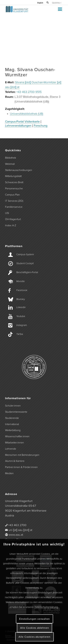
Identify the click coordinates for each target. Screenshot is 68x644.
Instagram (22, 325)
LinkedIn (21, 307)
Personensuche (14, 189)
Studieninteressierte (16, 412)
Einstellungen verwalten (34, 619)
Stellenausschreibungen (19, 170)
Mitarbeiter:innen (15, 443)
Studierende (12, 418)
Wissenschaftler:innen (17, 436)
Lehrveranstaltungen (18, 126)
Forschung (41, 126)
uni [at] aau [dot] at (20, 530)
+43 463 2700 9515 (29, 92)
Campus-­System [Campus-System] (25, 254)
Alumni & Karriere (15, 461)
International (12, 424)
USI (7, 213)
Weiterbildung (13, 430)
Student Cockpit (25, 263)
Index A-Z (11, 225)
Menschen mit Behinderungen (22, 455)
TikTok (20, 334)
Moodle (21, 281)
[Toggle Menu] (60, 9)
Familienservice (14, 207)
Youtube (21, 316)
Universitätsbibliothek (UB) (27, 114)
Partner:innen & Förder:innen (21, 467)
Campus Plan (12, 195)
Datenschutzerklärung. (47, 607)
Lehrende (11, 449)
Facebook (22, 290)
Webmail (10, 164)
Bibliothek (11, 158)
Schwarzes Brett (14, 182)
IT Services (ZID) (14, 201)
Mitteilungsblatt (13, 176)
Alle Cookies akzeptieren (34, 637)
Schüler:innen (13, 406)
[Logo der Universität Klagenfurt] (28, 12)
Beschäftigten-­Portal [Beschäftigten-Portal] (27, 272)
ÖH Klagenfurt (13, 219)
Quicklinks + (57, 3)
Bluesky (21, 299)
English (40, 3)
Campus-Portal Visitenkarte (22, 122)
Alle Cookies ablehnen (35, 628)
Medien (9, 473)
